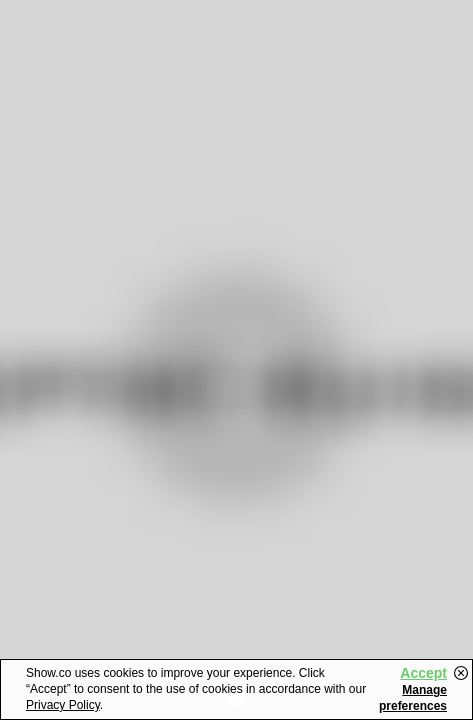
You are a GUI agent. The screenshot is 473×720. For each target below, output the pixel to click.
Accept (423, 673)
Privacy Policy (63, 705)
